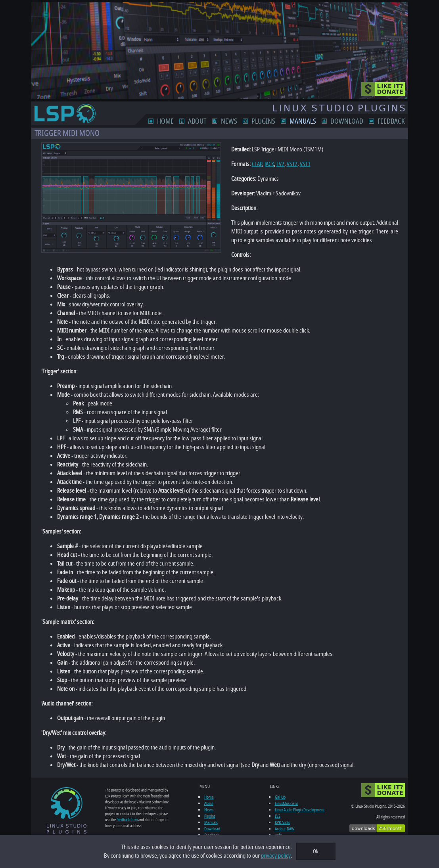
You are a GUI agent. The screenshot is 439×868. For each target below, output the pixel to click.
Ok (316, 852)
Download (347, 121)
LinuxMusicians (287, 803)
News (229, 121)
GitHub (280, 797)
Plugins (263, 121)
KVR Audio (283, 822)
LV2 (280, 164)
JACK (269, 164)
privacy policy (276, 856)
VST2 (292, 164)
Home (165, 121)
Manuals (303, 121)
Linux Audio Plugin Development (300, 810)
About (197, 121)
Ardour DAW (285, 829)
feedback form (127, 820)
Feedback (391, 121)
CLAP (257, 164)
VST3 (305, 164)
